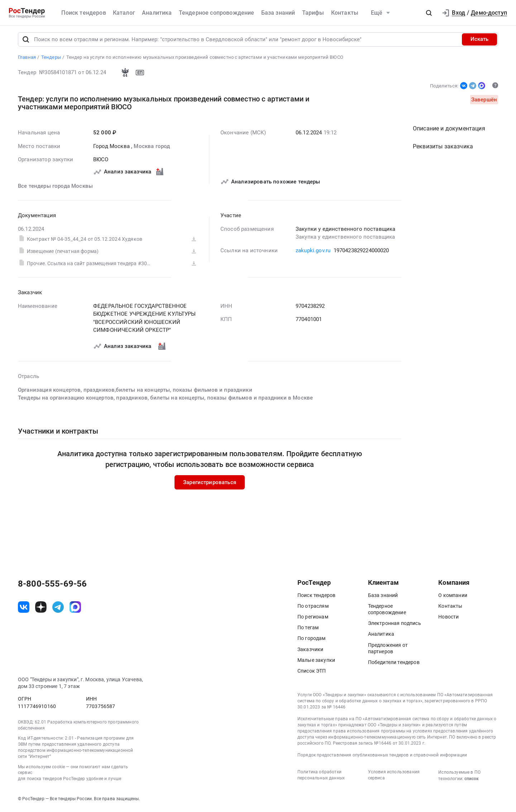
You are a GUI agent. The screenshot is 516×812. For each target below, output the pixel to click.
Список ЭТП (312, 672)
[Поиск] (26, 41)
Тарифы (313, 13)
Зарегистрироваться (210, 484)
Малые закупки (316, 661)
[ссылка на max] (75, 609)
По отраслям (313, 607)
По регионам (313, 618)
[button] (429, 13)
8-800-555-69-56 (52, 585)
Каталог (124, 13)
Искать (479, 41)
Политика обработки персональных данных (321, 776)
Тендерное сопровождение (217, 13)
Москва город (152, 148)
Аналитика (157, 13)
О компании (453, 597)
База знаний (278, 13)
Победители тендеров (394, 664)
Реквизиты (443, 148)
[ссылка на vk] (24, 609)
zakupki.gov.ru (313, 252)
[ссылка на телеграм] (58, 609)
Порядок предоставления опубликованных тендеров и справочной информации (382, 757)
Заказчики (310, 651)
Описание (449, 130)
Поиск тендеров (83, 13)
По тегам (308, 629)
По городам (312, 640)
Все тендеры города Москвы (55, 187)
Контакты (345, 13)
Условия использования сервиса (394, 776)
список (472, 780)
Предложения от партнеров (388, 650)
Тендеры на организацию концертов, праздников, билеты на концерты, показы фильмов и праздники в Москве (165, 399)
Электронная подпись (395, 625)
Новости (448, 618)
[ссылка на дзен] (41, 609)
